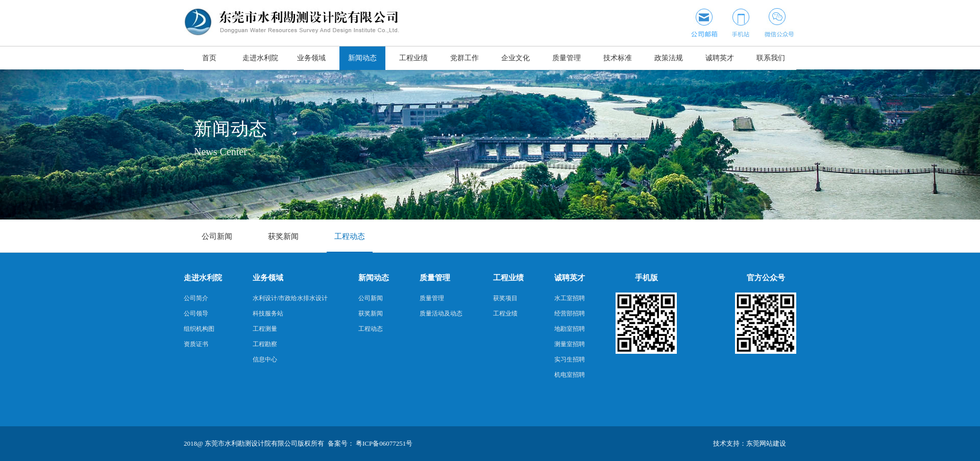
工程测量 (265, 329)
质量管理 (567, 58)
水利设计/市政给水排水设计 (290, 298)
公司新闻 (217, 236)
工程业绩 (413, 58)
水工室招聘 (570, 298)
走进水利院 (260, 58)
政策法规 (669, 58)
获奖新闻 (283, 236)
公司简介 (196, 298)
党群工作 (464, 58)
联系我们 (771, 58)
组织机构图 (199, 329)
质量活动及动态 (441, 313)
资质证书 (196, 344)
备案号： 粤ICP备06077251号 (370, 443)
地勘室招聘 (570, 329)
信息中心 (265, 359)
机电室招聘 (570, 375)
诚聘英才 (720, 58)
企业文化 (516, 58)
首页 (209, 58)
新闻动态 (362, 58)
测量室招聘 (570, 344)
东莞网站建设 (766, 443)
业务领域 (311, 58)
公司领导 (196, 313)
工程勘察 (265, 344)
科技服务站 (268, 313)
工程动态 (350, 236)
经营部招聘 (570, 313)
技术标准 (618, 58)
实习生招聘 (570, 359)
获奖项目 (505, 298)
